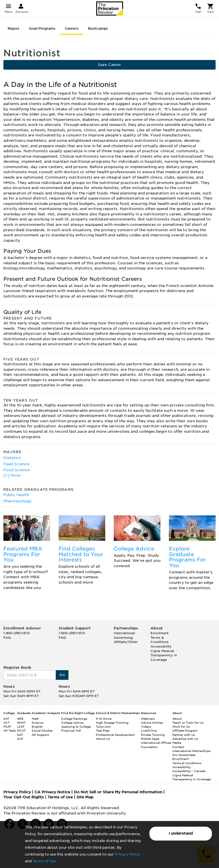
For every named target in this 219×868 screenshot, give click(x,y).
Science (37, 723)
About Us (103, 739)
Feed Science (16, 464)
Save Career (109, 65)
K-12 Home (104, 719)
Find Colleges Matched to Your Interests (81, 554)
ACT (7, 723)
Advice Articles (152, 723)
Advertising (123, 638)
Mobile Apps (150, 739)
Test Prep (103, 730)
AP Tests (10, 730)
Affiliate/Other (126, 642)
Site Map (85, 797)
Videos (146, 726)
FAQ (7, 638)
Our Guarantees (184, 755)
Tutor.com (103, 726)
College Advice (134, 549)
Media (177, 743)
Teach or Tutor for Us (188, 723)
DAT (20, 735)
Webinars (148, 719)
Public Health (16, 495)
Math (35, 719)
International (124, 633)
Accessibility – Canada (189, 771)
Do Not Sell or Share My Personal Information (118, 792)
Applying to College (76, 726)
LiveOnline (149, 730)
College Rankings (74, 719)
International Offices (156, 743)
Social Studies (42, 730)
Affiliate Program (185, 730)
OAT (20, 739)
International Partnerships (191, 751)
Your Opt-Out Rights (24, 797)
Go (62, 675)
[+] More (12, 475)
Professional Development (115, 735)
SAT (6, 719)
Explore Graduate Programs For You (187, 557)
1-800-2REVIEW (17, 633)
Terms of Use (44, 861)
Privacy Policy (127, 854)
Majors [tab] (13, 28)
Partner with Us (184, 735)
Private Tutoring (153, 735)
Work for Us (181, 726)
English (37, 726)
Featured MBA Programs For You (23, 554)
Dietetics (12, 458)
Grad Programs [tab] (42, 28)
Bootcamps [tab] (98, 28)
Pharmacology (17, 501)
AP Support (40, 735)
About (177, 719)
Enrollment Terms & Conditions (160, 637)
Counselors (149, 747)
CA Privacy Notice (52, 792)
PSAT (7, 726)
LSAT (21, 726)
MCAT (21, 730)
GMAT (21, 723)
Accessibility (161, 646)
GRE (20, 719)
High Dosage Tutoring (112, 723)
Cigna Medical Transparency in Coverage (164, 655)
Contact (178, 747)
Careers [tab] (72, 28)
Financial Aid (71, 730)
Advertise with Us (185, 739)
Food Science (17, 470)
